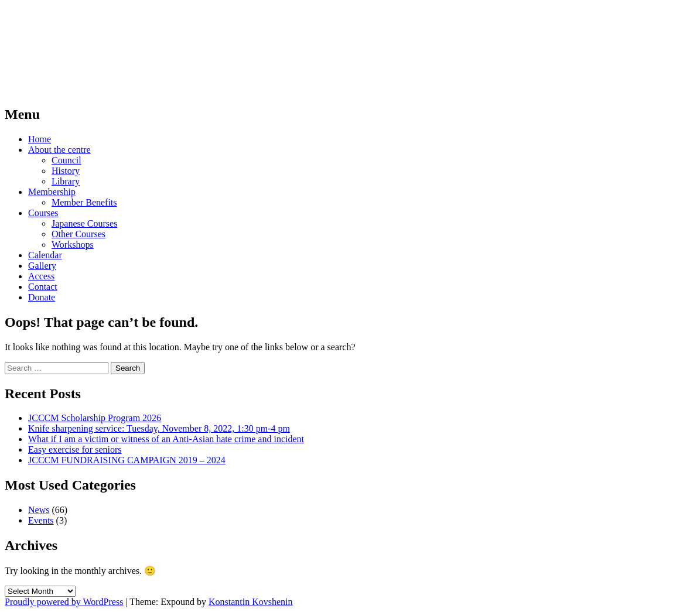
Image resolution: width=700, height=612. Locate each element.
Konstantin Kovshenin (251, 602)
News (39, 510)
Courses (43, 213)
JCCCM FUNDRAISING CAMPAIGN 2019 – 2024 (127, 460)
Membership (52, 192)
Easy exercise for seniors (75, 449)
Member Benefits (84, 202)
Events (41, 520)
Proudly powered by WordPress (64, 602)
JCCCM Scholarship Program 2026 (95, 418)
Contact (43, 287)
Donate (42, 297)
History (66, 171)
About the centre (59, 150)
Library (66, 181)
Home (40, 139)
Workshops (73, 245)
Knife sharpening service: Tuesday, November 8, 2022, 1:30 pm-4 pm (159, 428)
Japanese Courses (84, 223)
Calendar (45, 255)
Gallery (42, 266)
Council (66, 160)
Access (41, 276)
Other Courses (78, 234)
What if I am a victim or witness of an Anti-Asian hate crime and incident (166, 439)
